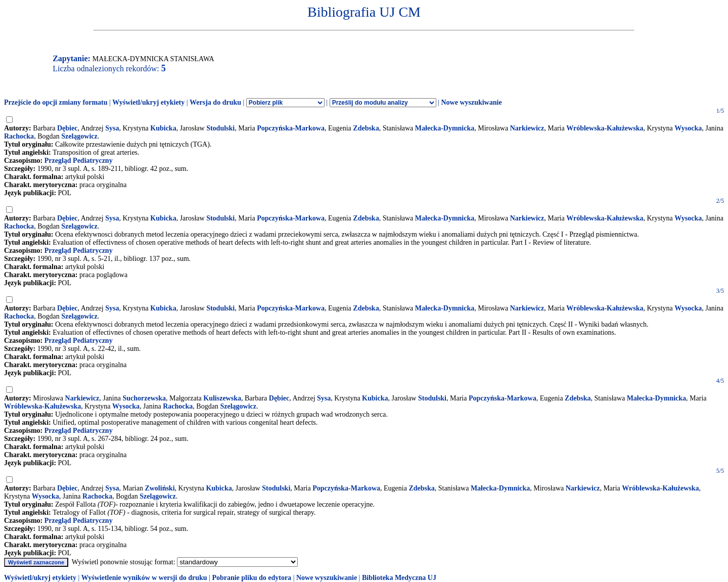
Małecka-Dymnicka (445, 128)
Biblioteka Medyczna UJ (399, 578)
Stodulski (220, 128)
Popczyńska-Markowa (291, 128)
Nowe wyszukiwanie (471, 102)
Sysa (112, 128)
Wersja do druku (215, 102)
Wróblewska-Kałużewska (605, 128)
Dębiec (67, 128)
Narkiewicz (527, 128)
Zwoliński (160, 488)
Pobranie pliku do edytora (252, 578)
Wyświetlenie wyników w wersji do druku (144, 578)
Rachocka (19, 136)
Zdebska (366, 128)
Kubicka (163, 128)
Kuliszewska (222, 398)
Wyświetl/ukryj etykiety (148, 102)
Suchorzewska (144, 398)
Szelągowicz (79, 136)
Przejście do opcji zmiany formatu (56, 102)
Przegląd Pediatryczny (79, 161)
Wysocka (688, 128)
